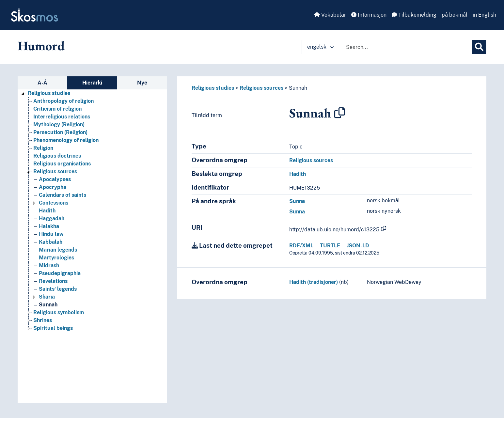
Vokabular (330, 15)
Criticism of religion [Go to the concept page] (57, 109)
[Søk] (479, 47)
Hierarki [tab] (92, 83)
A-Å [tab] (42, 83)
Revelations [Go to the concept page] (53, 281)
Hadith (298, 174)
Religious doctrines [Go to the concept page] (57, 156)
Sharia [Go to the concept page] (47, 297)
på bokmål (455, 15)
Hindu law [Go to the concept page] (51, 234)
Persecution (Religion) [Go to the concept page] (60, 132)
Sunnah (298, 88)
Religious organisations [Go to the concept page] (62, 164)
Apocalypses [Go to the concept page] (55, 179)
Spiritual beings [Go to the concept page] (53, 328)
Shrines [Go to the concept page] (43, 320)
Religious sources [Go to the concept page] (55, 171)
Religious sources (261, 88)
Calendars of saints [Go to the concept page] (63, 195)
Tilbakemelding (414, 15)
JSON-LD (358, 246)
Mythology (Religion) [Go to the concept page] (59, 124)
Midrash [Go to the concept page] (49, 265)
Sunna (297, 201)
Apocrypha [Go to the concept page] (53, 187)
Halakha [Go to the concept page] (49, 226)
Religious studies (213, 88)
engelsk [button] (321, 47)
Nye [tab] (142, 83)
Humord (41, 46)
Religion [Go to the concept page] (43, 148)
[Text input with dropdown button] (407, 47)
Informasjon (369, 15)
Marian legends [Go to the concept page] (58, 250)
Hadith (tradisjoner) (314, 282)
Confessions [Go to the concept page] (54, 203)
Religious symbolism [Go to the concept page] (59, 312)
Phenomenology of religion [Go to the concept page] (66, 140)
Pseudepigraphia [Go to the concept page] (60, 273)
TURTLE (330, 246)
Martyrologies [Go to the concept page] (56, 258)
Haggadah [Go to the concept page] (52, 218)
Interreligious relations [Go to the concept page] (62, 117)
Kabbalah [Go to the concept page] (51, 242)
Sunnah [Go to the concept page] (48, 305)
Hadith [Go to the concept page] (47, 211)
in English (484, 15)
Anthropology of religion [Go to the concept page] (63, 101)
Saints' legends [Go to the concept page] (58, 289)
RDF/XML (301, 246)
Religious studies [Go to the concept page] (49, 93)
